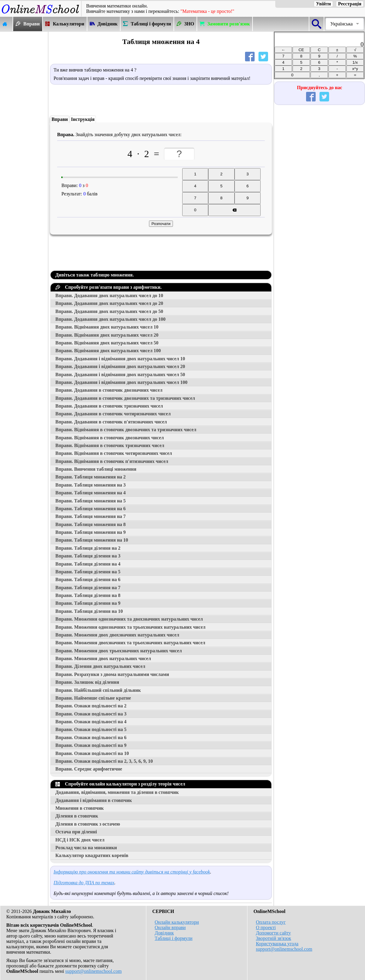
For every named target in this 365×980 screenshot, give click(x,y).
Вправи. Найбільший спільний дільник (98, 690)
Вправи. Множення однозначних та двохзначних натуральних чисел (129, 619)
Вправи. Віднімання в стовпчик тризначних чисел (110, 445)
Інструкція (83, 119)
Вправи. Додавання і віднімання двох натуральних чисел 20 (120, 366)
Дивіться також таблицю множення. (95, 275)
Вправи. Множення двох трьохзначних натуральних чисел (119, 651)
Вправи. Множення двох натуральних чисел (103, 658)
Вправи (60, 119)
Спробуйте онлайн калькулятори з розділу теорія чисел (120, 784)
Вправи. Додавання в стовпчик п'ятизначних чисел (111, 422)
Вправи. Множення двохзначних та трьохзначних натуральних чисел (130, 643)
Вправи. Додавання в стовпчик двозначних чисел (109, 390)
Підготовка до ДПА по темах (84, 883)
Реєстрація (350, 4)
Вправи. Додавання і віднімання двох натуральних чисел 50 (120, 374)
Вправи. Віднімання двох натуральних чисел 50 (107, 343)
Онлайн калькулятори (177, 922)
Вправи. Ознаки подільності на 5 (91, 729)
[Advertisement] (24, 122)
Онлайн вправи (170, 927)
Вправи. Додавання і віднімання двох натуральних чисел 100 (121, 382)
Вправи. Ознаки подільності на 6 (91, 737)
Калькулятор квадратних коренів (92, 855)
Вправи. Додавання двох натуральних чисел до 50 (109, 311)
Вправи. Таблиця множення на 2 (91, 477)
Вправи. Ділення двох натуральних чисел (100, 666)
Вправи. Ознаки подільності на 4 (91, 722)
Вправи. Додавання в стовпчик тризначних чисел (109, 406)
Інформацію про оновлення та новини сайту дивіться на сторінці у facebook (132, 872)
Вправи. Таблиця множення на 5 (91, 501)
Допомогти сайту (273, 933)
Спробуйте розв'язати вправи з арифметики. (108, 287)
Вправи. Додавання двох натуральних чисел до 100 (110, 319)
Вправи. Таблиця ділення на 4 (88, 564)
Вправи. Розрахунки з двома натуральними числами (112, 674)
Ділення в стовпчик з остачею (88, 824)
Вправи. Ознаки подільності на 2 (91, 706)
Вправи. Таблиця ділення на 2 (88, 548)
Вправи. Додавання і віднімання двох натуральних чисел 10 (120, 359)
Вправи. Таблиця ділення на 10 (89, 611)
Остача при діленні (76, 832)
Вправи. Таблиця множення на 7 (91, 516)
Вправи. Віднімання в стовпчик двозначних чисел (109, 438)
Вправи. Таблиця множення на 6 (91, 509)
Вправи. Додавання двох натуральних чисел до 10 (109, 295)
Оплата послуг (271, 922)
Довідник (164, 933)
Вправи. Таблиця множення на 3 (91, 485)
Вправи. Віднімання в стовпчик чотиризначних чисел (114, 453)
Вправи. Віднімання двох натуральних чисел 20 (107, 335)
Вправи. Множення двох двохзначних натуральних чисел (117, 635)
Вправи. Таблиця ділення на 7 (88, 588)
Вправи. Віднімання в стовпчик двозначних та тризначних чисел (126, 430)
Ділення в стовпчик (77, 816)
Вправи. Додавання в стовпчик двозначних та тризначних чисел (125, 398)
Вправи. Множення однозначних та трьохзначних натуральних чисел (130, 627)
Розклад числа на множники (86, 848)
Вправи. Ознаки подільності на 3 (91, 714)
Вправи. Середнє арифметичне (89, 769)
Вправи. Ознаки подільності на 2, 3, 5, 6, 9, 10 (104, 761)
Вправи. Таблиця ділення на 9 (88, 603)
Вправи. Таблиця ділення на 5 (88, 572)
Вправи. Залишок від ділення (87, 682)
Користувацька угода (277, 944)
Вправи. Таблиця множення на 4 (91, 493)
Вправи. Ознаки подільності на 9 (91, 745)
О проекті (266, 927)
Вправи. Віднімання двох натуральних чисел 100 (108, 351)
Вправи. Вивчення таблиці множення (96, 469)
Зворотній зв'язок (273, 938)
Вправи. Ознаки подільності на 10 (92, 753)
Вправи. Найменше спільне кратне (93, 698)
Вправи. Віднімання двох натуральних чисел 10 (107, 327)
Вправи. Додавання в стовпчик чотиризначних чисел (113, 414)
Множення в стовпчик (80, 808)
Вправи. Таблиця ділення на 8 (88, 595)
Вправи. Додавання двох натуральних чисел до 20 (109, 303)
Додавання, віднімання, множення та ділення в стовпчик (117, 792)
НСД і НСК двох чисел (80, 840)
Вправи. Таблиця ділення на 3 (88, 556)
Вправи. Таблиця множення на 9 (91, 532)
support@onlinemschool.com (93, 971)
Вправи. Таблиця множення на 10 (92, 540)
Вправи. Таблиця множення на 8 (91, 524)
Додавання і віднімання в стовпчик (94, 800)
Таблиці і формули (174, 938)
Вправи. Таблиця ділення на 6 (88, 579)
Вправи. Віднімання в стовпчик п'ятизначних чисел (112, 461)
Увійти (323, 4)
